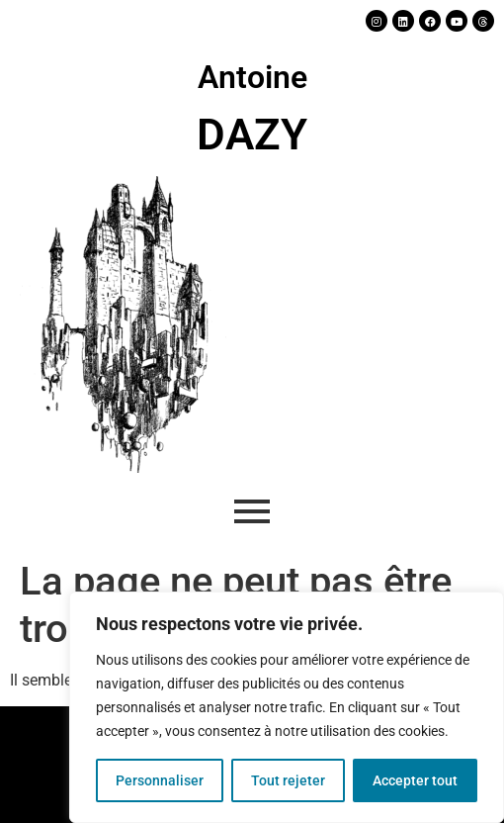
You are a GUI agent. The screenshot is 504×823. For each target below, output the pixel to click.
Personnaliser (160, 780)
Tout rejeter (288, 780)
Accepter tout (415, 780)
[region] (287, 707)
